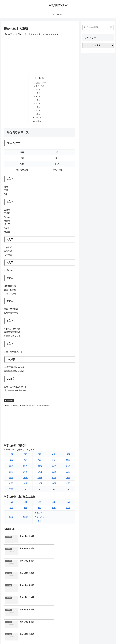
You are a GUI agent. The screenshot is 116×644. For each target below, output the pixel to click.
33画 (11, 491)
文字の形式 (40, 86)
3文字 (38, 94)
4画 (54, 456)
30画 (68, 485)
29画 (40, 485)
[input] (98, 27)
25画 (68, 480)
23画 (40, 480)
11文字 (38, 123)
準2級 (25, 519)
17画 (40, 474)
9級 (54, 510)
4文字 (38, 97)
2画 (25, 456)
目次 (36, 78)
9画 (54, 462)
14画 (68, 468)
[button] (111, 27)
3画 (40, 456)
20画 (25, 480)
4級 (54, 504)
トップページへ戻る (88, 637)
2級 (25, 504)
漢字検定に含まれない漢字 (40, 519)
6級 (11, 510)
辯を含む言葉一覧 (41, 83)
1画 (11, 456)
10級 (68, 510)
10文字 (38, 119)
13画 (25, 468)
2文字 (38, 90)
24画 (54, 480)
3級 (40, 504)
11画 (11, 468)
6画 (11, 462)
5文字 (38, 101)
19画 (11, 480)
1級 (11, 504)
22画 (40, 468)
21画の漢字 (9, 403)
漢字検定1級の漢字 (11, 407)
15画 (25, 474)
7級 (25, 510)
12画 (54, 468)
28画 (11, 485)
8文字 (38, 112)
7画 (25, 462)
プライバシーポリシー (106, 637)
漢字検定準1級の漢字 (27, 407)
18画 (54, 474)
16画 (11, 474)
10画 (68, 462)
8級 (40, 510)
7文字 (38, 109)
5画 (68, 456)
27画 (54, 485)
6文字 (38, 105)
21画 (68, 474)
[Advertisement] (40, 55)
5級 (68, 504)
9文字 (38, 116)
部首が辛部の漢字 (43, 407)
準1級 (11, 519)
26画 (25, 485)
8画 (40, 462)
